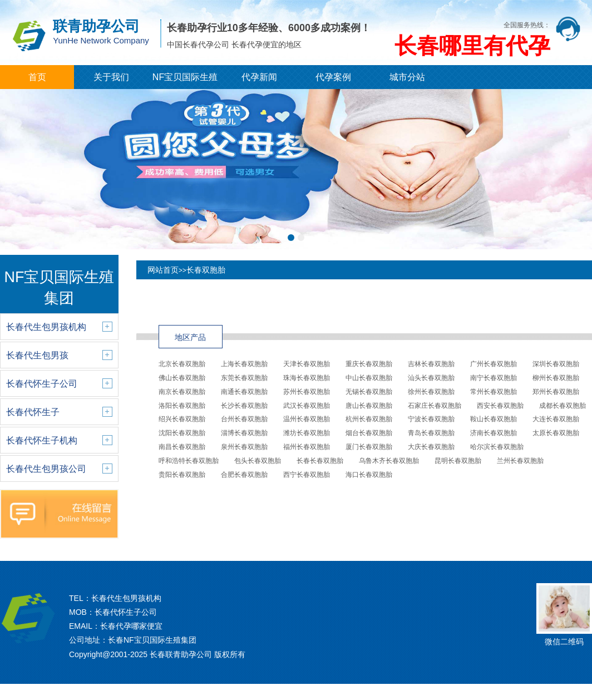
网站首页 (163, 270)
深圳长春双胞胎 (556, 364)
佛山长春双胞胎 (182, 378)
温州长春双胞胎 (307, 419)
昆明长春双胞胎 (458, 461)
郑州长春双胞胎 (556, 392)
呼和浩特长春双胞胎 (189, 461)
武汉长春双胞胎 (307, 406)
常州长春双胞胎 (494, 392)
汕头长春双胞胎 (431, 378)
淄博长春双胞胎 (244, 433)
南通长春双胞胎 (244, 392)
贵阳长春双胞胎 (182, 475)
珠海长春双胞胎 (307, 378)
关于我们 (111, 77)
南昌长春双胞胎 (182, 447)
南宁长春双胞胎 (494, 378)
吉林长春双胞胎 (431, 364)
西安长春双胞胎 (500, 406)
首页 (37, 77)
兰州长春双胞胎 (520, 461)
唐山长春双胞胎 (369, 406)
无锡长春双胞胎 (369, 392)
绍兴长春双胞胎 (182, 419)
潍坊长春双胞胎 (307, 433)
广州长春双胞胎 (494, 364)
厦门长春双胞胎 (369, 447)
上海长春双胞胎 (244, 364)
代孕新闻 (259, 77)
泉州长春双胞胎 (244, 447)
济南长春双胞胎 (494, 433)
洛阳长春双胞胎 (182, 406)
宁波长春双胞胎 (431, 419)
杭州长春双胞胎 (369, 419)
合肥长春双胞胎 (244, 475)
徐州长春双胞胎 (431, 392)
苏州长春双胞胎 (307, 392)
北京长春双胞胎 (182, 364)
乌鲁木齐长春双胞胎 (389, 461)
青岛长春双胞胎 (431, 433)
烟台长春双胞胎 (369, 433)
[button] (291, 238)
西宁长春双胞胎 (307, 475)
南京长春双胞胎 (182, 392)
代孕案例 (333, 77)
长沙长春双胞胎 (244, 406)
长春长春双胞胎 (320, 461)
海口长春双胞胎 (369, 475)
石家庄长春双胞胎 (435, 406)
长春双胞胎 (206, 270)
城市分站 (407, 77)
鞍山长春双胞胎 (494, 419)
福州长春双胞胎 (307, 447)
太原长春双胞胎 (556, 433)
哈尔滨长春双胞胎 (497, 447)
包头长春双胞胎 (258, 461)
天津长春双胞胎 (307, 364)
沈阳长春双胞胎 (182, 433)
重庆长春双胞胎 (369, 364)
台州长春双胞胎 (244, 419)
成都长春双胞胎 (563, 406)
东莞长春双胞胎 (244, 378)
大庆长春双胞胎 (431, 447)
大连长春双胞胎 (556, 419)
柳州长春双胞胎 (556, 378)
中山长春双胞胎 (369, 378)
